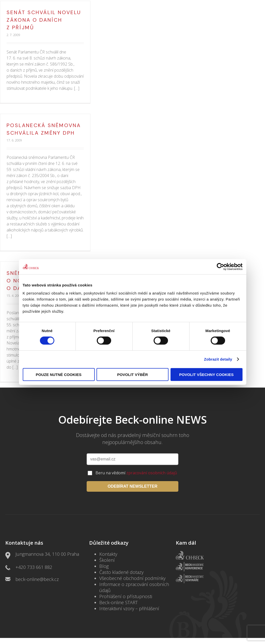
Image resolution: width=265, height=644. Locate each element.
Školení (107, 560)
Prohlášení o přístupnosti (126, 596)
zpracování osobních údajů (152, 473)
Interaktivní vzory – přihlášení (129, 608)
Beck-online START (118, 602)
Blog (104, 566)
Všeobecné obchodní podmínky (132, 578)
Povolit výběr (133, 374)
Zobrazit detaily (218, 359)
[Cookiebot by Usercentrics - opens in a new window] (220, 267)
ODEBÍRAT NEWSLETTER (132, 486)
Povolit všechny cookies (206, 374)
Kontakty (108, 554)
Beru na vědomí (136, 473)
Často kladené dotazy (121, 572)
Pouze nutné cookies (59, 374)
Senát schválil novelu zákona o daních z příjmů (44, 20)
